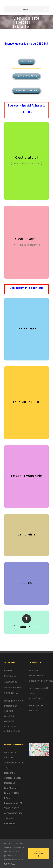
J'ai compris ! (39, 853)
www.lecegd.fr (42, 688)
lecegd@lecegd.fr (38, 698)
